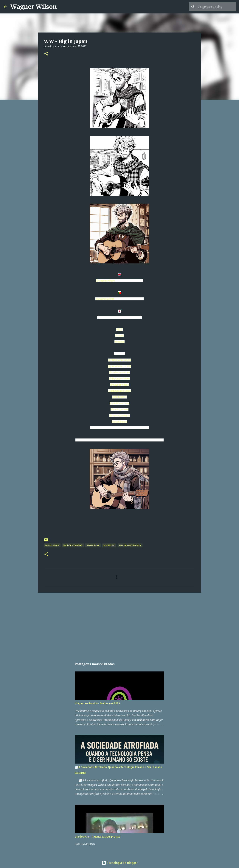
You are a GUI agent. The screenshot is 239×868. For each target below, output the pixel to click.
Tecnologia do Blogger (120, 863)
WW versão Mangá (130, 545)
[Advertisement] (119, 624)
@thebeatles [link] (119, 397)
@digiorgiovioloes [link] (119, 379)
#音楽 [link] (120, 329)
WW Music (109, 545)
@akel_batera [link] (119, 422)
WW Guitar (93, 545)
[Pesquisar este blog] (216, 7)
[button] (46, 54)
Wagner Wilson (34, 7)
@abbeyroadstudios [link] (119, 391)
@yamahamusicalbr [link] (119, 366)
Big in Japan (52, 545)
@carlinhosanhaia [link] (119, 372)
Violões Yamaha (73, 545)
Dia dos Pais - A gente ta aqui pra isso (98, 837)
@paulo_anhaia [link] (119, 409)
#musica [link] (119, 342)
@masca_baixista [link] (119, 416)
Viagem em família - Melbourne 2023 (97, 703)
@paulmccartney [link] (119, 403)
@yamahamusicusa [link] (119, 360)
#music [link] (120, 336)
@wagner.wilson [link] (105, 281)
